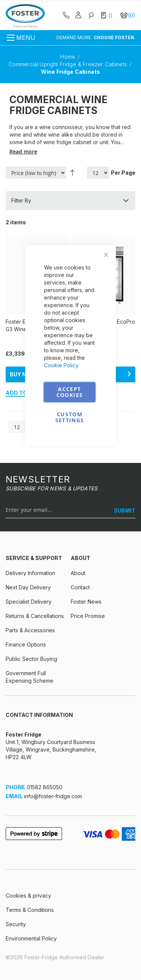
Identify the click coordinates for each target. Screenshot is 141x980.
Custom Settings (70, 417)
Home (68, 57)
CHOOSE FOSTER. (114, 37)
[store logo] (25, 16)
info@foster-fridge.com (53, 796)
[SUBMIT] (122, 511)
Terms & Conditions (30, 910)
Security (16, 924)
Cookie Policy (61, 365)
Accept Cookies (70, 392)
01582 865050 (45, 787)
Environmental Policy (31, 938)
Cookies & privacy (28, 896)
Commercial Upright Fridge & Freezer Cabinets (69, 64)
